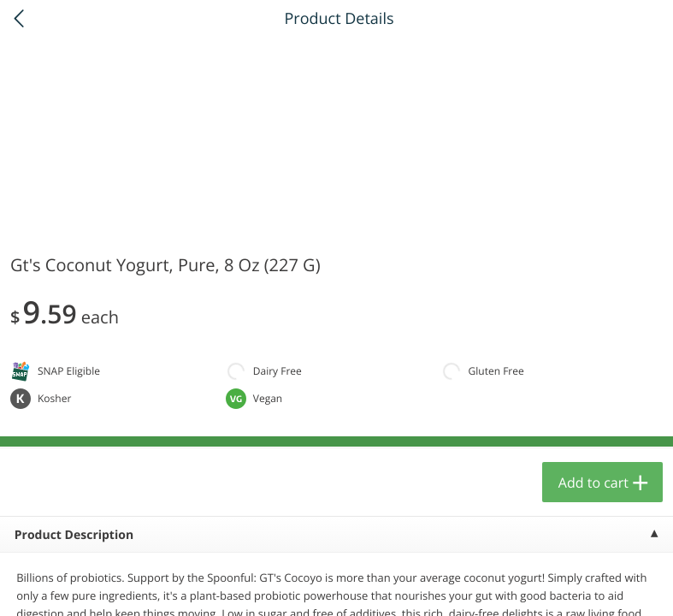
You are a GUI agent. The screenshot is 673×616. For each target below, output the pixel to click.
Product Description (74, 535)
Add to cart (593, 483)
